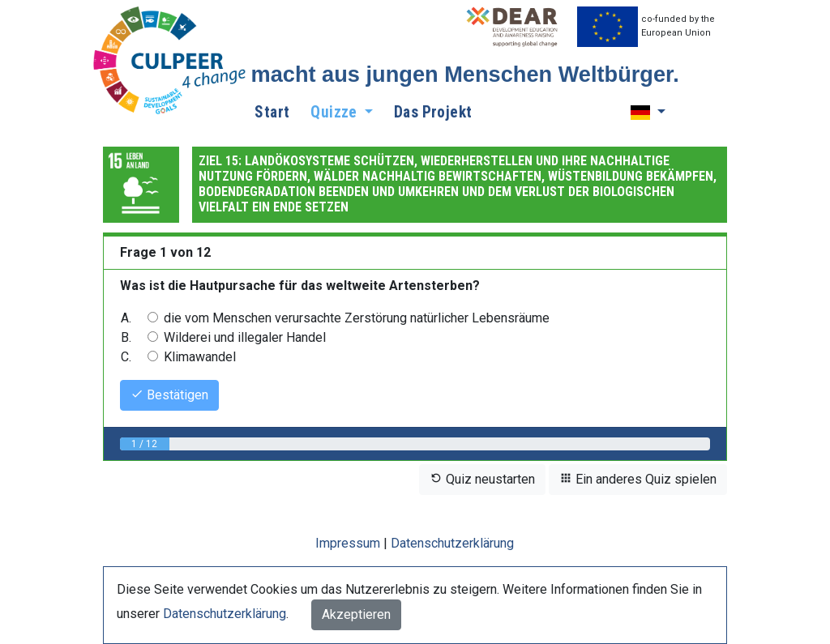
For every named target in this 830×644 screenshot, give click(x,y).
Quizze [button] (336, 112)
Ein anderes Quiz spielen (638, 479)
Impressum (348, 543)
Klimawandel (200, 357)
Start (272, 112)
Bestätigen (169, 395)
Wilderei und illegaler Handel (245, 337)
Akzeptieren (356, 614)
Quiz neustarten (482, 479)
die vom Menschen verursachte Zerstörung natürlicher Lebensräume (357, 318)
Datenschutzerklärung (452, 543)
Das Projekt (433, 112)
